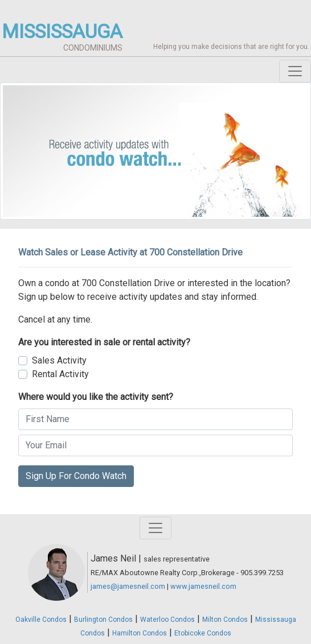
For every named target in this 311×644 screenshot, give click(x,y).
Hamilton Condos (140, 633)
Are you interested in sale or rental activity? (104, 342)
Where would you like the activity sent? (96, 397)
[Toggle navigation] (295, 71)
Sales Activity (59, 360)
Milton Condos (225, 620)
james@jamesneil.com (128, 586)
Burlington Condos (103, 620)
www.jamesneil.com (203, 586)
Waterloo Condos (167, 620)
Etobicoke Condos (203, 633)
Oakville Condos (41, 620)
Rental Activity (60, 374)
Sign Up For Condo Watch (76, 476)
